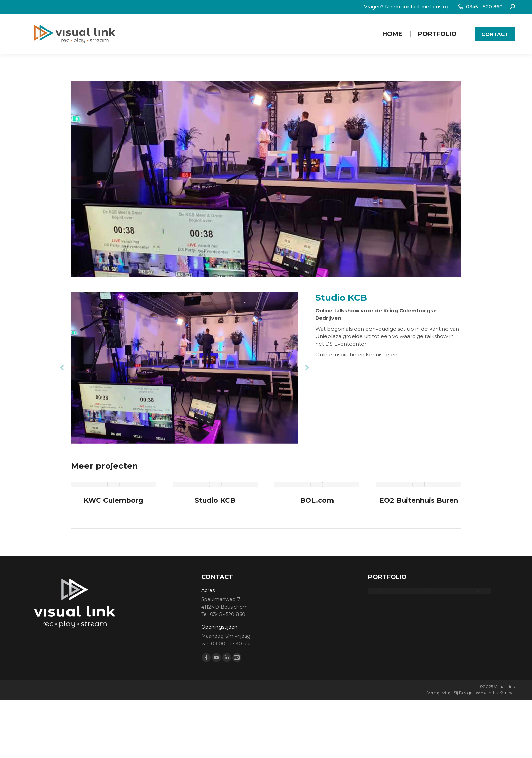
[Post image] (113, 484)
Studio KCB (215, 500)
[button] (62, 368)
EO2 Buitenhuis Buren (419, 500)
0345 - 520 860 (480, 7)
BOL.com (317, 500)
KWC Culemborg (113, 500)
